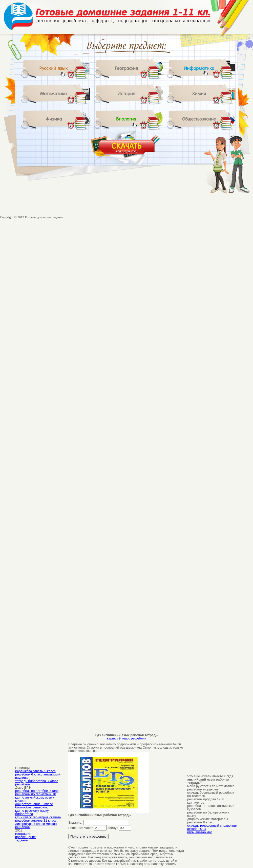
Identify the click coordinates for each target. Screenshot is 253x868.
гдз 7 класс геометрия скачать (38, 817)
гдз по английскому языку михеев (35, 799)
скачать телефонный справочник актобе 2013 (212, 827)
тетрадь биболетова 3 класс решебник (37, 783)
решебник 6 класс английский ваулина (38, 776)
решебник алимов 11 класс (36, 820)
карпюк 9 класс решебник (126, 738)
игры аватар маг (200, 832)
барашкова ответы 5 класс (35, 771)
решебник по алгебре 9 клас (37, 791)
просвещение (25, 837)
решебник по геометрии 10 (36, 794)
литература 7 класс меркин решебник (36, 825)
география (23, 834)
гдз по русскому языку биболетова (32, 812)
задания (22, 840)
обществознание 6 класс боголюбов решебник (34, 806)
